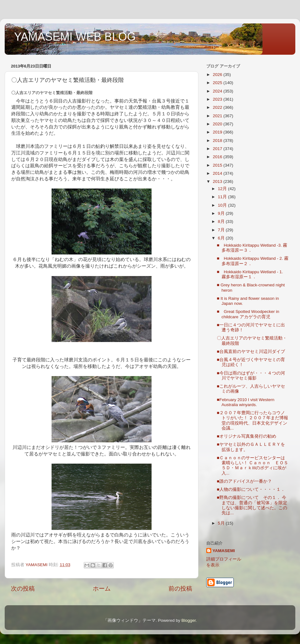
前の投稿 (180, 589)
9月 (222, 213)
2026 (218, 75)
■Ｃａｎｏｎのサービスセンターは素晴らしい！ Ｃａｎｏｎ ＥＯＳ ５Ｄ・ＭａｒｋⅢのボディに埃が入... (253, 465)
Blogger (188, 620)
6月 (222, 238)
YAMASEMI (224, 551)
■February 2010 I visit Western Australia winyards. (246, 402)
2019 (218, 132)
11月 (223, 197)
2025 (218, 83)
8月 (222, 221)
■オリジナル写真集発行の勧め (247, 436)
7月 (222, 230)
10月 (223, 205)
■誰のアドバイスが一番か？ (244, 481)
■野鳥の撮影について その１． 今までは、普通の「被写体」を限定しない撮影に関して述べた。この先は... (252, 505)
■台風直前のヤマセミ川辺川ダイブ (251, 352)
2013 (218, 181)
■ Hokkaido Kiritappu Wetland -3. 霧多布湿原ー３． (252, 248)
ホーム (102, 589)
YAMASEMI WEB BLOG (75, 37)
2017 (218, 149)
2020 (218, 124)
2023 (218, 99)
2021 (218, 116)
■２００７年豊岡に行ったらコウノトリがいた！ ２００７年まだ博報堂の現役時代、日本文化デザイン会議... (253, 420)
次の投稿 (23, 589)
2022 (218, 107)
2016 (218, 157)
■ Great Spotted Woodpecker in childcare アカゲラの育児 (248, 314)
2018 (218, 141)
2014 (218, 173)
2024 (218, 91)
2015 (218, 165)
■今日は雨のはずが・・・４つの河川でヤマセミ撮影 (251, 376)
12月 (223, 189)
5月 (222, 523)
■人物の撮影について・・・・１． (251, 489)
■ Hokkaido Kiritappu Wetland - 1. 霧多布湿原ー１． (252, 274)
